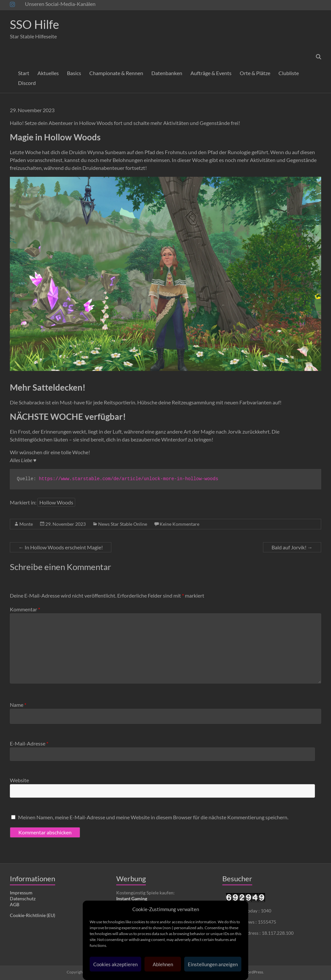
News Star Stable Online (123, 524)
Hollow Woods (56, 502)
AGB (15, 904)
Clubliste (289, 73)
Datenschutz (23, 898)
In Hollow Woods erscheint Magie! (61, 547)
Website (19, 780)
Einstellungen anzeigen (213, 964)
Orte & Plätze (255, 73)
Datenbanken (167, 73)
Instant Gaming (132, 898)
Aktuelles (48, 73)
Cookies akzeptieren (115, 964)
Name (18, 705)
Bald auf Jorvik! (292, 547)
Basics (74, 73)
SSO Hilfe (34, 24)
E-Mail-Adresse (29, 743)
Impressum (21, 893)
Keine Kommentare (179, 524)
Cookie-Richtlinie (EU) (33, 915)
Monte (26, 524)
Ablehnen (163, 964)
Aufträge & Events (211, 73)
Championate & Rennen (116, 73)
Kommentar (25, 609)
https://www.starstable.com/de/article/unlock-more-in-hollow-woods (128, 479)
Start (24, 73)
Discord (27, 83)
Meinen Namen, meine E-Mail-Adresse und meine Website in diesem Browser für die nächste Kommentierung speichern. (153, 817)
